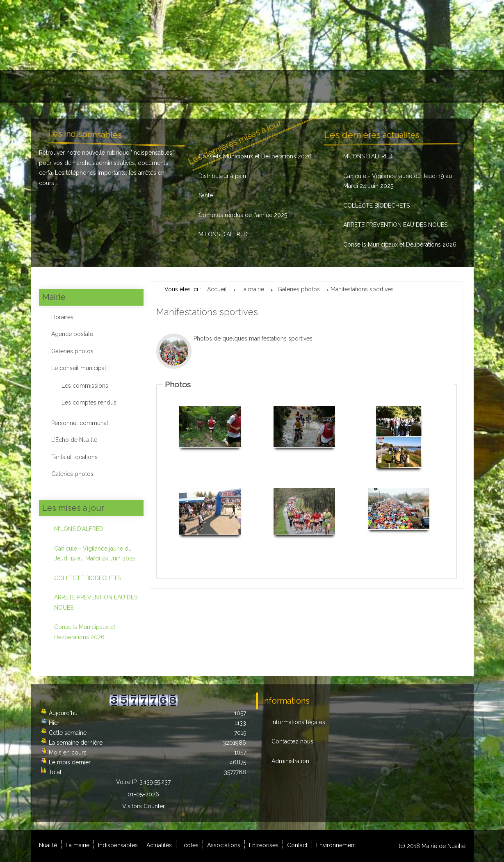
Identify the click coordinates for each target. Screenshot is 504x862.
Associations (288, 86)
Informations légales (298, 722)
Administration (290, 761)
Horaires (62, 317)
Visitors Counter (144, 806)
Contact (388, 86)
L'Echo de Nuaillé (74, 440)
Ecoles (242, 86)
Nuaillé (52, 86)
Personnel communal (80, 423)
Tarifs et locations (74, 457)
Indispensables (147, 86)
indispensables (152, 153)
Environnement (438, 86)
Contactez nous (292, 741)
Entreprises (341, 86)
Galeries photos (72, 351)
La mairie (94, 86)
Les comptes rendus (89, 402)
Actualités (201, 86)
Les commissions (85, 386)
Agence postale (72, 334)
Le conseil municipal (79, 368)
